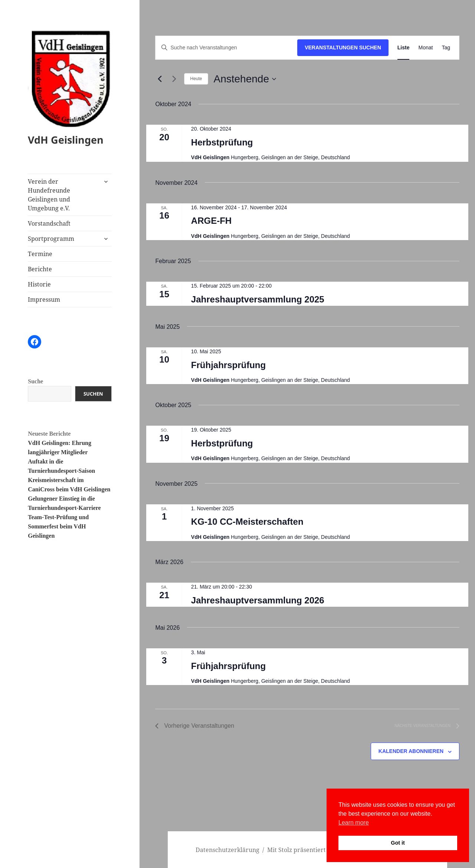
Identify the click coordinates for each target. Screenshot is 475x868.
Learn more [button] (354, 823)
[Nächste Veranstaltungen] (174, 79)
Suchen (93, 394)
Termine (40, 254)
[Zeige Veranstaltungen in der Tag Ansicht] (446, 48)
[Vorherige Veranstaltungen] (160, 79)
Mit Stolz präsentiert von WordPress (319, 850)
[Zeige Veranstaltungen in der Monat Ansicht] (425, 48)
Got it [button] (398, 843)
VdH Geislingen (66, 140)
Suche (35, 381)
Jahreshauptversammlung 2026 (258, 600)
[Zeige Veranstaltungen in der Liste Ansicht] (404, 48)
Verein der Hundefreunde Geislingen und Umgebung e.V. (49, 195)
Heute (196, 79)
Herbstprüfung (222, 142)
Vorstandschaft (49, 223)
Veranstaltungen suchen (343, 48)
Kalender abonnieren (411, 751)
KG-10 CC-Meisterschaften (247, 522)
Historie (39, 284)
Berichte (40, 269)
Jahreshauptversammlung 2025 (258, 299)
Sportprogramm (51, 239)
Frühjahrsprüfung (228, 365)
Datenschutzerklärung (227, 850)
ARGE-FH (211, 221)
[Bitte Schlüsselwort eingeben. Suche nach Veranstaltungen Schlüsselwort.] (226, 48)
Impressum (44, 299)
